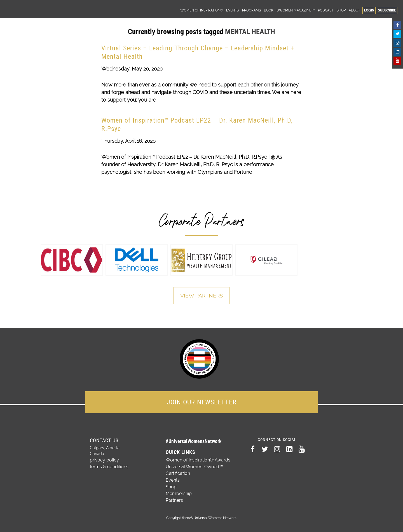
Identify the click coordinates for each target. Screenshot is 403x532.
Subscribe (387, 10)
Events (232, 10)
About (354, 10)
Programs (251, 10)
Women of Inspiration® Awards (198, 459)
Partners (174, 499)
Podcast (326, 10)
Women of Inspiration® (202, 10)
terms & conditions (107, 464)
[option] (72, 260)
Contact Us (104, 439)
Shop (341, 10)
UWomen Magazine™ (296, 10)
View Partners (201, 296)
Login (369, 10)
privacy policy (103, 458)
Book (269, 10)
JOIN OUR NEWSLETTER (202, 401)
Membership (179, 492)
